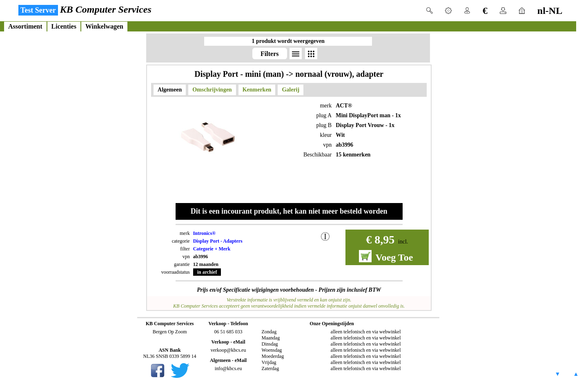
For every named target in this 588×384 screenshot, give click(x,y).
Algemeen (170, 90)
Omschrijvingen (212, 90)
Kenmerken (257, 90)
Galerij (291, 90)
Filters (269, 54)
